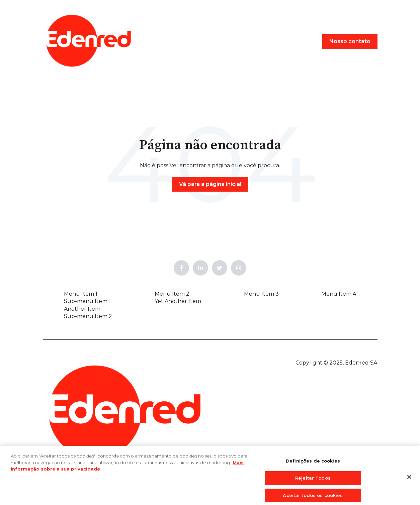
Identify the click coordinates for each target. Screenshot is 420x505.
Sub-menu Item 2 (88, 316)
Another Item (82, 309)
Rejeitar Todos (313, 481)
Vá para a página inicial (210, 184)
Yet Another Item (178, 301)
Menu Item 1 (81, 294)
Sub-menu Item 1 (87, 301)
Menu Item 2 (172, 294)
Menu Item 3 (261, 294)
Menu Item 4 (339, 294)
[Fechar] (409, 480)
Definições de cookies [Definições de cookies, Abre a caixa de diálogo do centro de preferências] (313, 464)
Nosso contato (350, 41)
